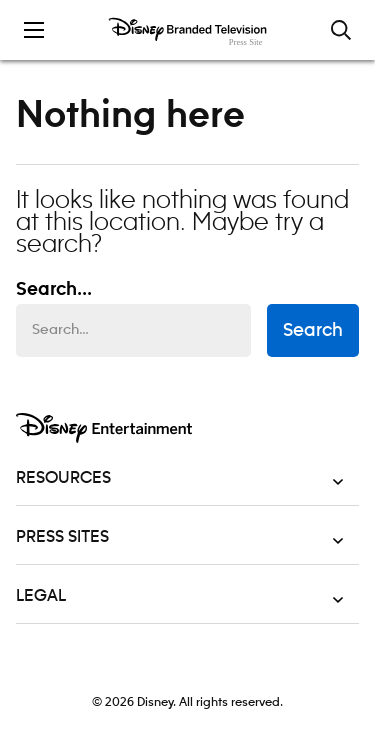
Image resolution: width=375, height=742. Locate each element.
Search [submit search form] (313, 331)
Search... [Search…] (54, 290)
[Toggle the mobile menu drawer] (34, 30)
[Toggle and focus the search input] (341, 30)
